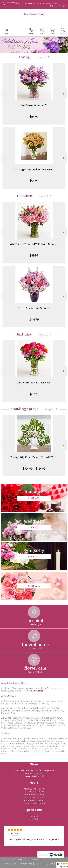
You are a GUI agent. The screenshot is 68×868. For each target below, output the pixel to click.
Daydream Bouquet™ (34, 105)
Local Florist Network (44, 864)
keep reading (37, 691)
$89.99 (34, 255)
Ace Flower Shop (34, 14)
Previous (4, 94)
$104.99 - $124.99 (34, 469)
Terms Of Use (11, 864)
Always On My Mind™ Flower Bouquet (34, 244)
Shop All (41, 57)
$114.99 (34, 319)
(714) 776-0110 (13, 3)
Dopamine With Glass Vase (34, 383)
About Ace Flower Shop (14, 683)
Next (64, 94)
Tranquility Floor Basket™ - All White (34, 457)
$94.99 (34, 181)
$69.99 (34, 394)
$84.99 (34, 117)
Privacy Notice (26, 864)
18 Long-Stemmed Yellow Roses (34, 169)
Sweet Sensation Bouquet (34, 308)
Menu (7, 34)
